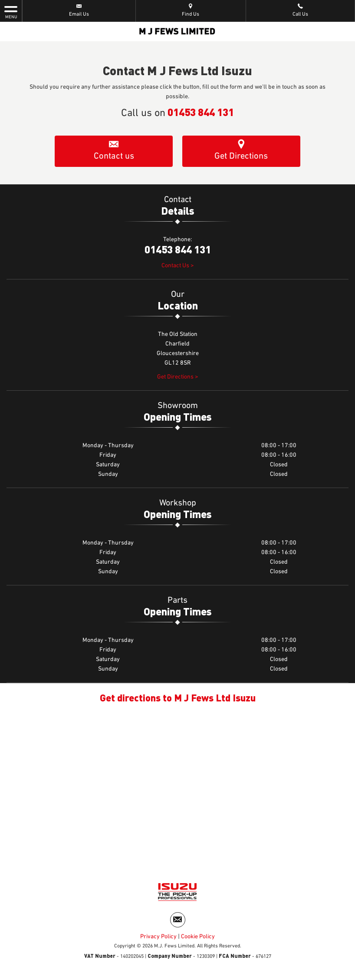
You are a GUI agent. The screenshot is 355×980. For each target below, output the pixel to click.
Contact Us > (178, 267)
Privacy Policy (158, 940)
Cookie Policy (198, 940)
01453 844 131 (201, 112)
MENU (11, 12)
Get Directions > (178, 379)
